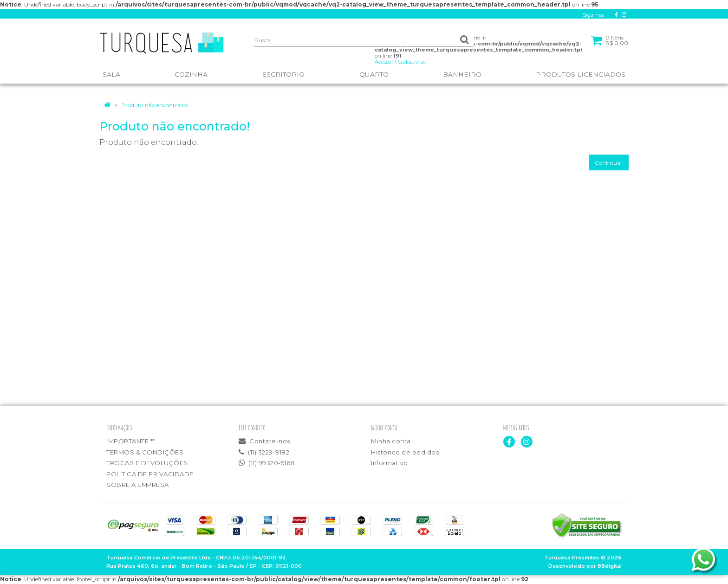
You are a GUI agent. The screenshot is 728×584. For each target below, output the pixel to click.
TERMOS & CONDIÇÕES (145, 452)
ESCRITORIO (283, 74)
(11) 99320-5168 (267, 463)
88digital (610, 566)
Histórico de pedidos (405, 452)
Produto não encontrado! (155, 105)
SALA (111, 74)
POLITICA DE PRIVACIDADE (150, 474)
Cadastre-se (412, 62)
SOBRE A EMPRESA (138, 485)
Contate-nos (264, 441)
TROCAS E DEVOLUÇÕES (147, 463)
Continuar (609, 163)
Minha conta (391, 441)
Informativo (390, 463)
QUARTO (374, 74)
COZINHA (191, 74)
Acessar (384, 62)
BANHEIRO (462, 74)
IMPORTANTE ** (131, 441)
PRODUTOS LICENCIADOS (581, 74)
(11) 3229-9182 (264, 452)
